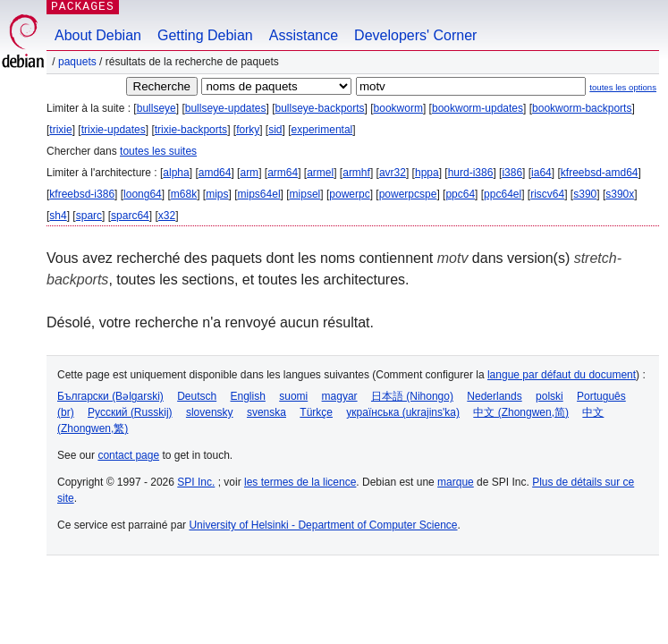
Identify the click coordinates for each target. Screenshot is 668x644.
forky (248, 130)
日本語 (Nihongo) (412, 396)
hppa (427, 173)
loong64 (143, 194)
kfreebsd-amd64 (600, 173)
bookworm (398, 108)
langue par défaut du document (562, 375)
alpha (176, 173)
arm (249, 173)
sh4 (58, 216)
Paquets (77, 62)
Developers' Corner (415, 35)
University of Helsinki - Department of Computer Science (323, 525)
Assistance (304, 35)
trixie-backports (191, 130)
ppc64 (460, 194)
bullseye (156, 108)
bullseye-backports (320, 108)
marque (456, 482)
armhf (356, 173)
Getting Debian (205, 35)
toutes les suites (158, 151)
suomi (293, 396)
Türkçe (316, 412)
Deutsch (197, 396)
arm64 (283, 173)
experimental (322, 130)
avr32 (393, 173)
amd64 (215, 173)
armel (320, 173)
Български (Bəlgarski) (110, 396)
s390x (620, 194)
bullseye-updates (226, 108)
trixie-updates (114, 130)
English (248, 396)
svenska (266, 412)
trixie (60, 130)
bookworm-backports (582, 108)
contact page (128, 455)
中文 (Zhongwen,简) (521, 412)
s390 (585, 194)
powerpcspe (408, 194)
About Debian (98, 35)
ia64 (541, 173)
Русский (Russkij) (130, 412)
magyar (340, 396)
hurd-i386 (471, 173)
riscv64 (547, 194)
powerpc (349, 194)
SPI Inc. (196, 482)
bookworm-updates (478, 108)
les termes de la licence (300, 482)
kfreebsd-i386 (82, 194)
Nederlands (494, 396)
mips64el (259, 194)
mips (217, 194)
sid (275, 130)
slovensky (210, 412)
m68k (184, 194)
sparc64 (130, 216)
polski (550, 396)
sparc (89, 216)
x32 (167, 216)
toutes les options (623, 87)
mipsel (305, 194)
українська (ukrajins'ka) (403, 412)
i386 (512, 173)
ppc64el (503, 194)
